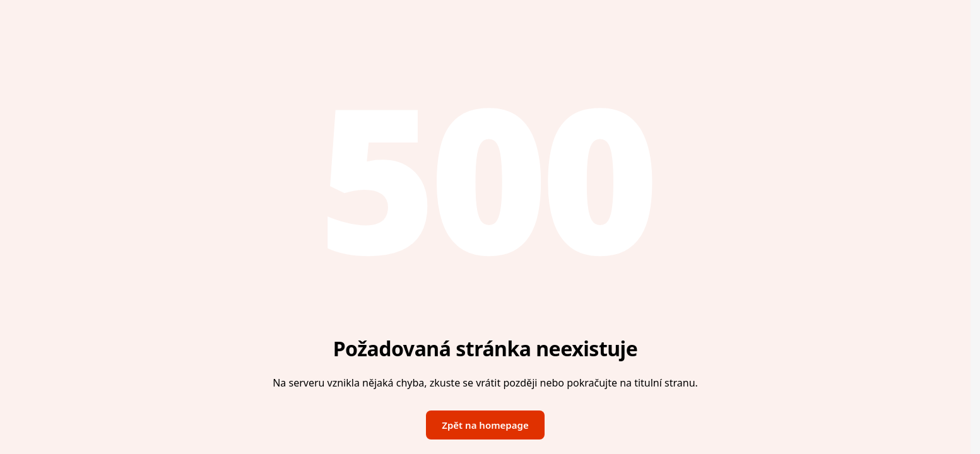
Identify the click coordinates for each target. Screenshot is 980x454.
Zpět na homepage (485, 425)
